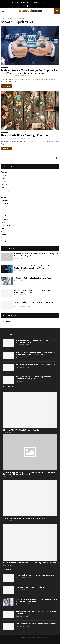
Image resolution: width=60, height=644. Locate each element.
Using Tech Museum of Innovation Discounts (35, 575)
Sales (3, 228)
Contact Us (36, 3)
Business (4, 178)
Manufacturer (6, 213)
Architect (4, 175)
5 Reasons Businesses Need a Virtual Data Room (36, 365)
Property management (9, 225)
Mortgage (4, 219)
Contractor (5, 181)
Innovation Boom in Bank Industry (30, 587)
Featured (4, 185)
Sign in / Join (25, 3)
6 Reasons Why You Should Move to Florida (21, 430)
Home (3, 194)
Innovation (5, 200)
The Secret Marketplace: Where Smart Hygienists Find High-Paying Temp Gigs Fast (36, 353)
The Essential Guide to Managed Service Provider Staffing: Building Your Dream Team (35, 267)
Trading (4, 241)
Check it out (5, 321)
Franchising (4, 67)
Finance (4, 188)
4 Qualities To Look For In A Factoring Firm (33, 278)
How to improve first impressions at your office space (25, 518)
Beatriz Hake (6, 76)
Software (4, 235)
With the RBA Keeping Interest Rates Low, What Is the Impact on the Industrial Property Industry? (29, 473)
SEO (3, 232)
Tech (3, 238)
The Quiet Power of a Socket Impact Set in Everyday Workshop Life (33, 378)
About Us (43, 3)
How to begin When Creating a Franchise (25, 135)
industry (4, 197)
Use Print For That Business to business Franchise (37, 624)
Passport (4, 222)
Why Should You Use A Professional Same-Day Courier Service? (29, 563)
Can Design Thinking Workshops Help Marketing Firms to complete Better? (36, 600)
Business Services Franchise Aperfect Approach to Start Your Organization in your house (30, 72)
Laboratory (5, 206)
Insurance (4, 203)
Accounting (5, 172)
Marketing (4, 216)
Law (2, 210)
